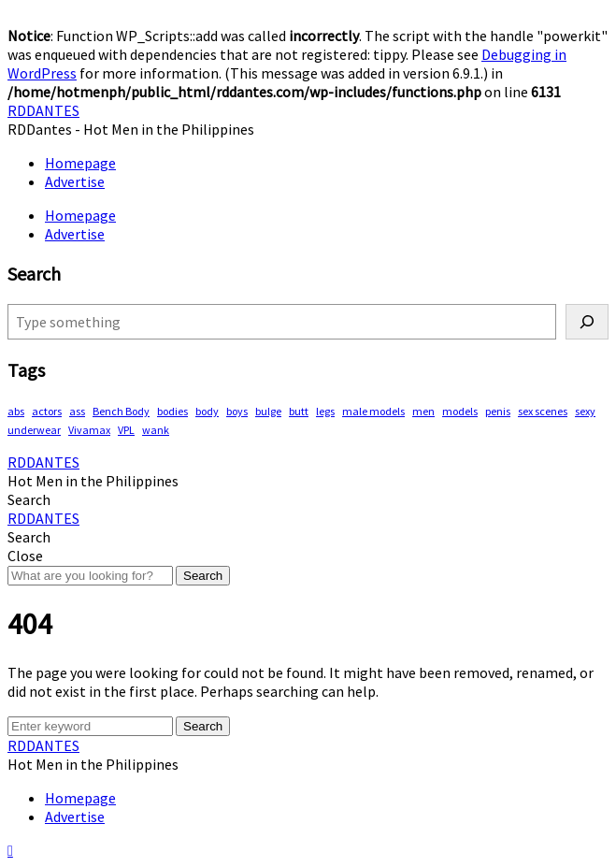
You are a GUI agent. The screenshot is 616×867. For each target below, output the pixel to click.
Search (203, 576)
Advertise (75, 181)
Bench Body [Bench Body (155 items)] (121, 411)
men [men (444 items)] (423, 411)
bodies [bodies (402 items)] (172, 411)
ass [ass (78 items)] (77, 411)
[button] (29, 499)
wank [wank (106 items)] (156, 430)
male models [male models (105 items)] (373, 411)
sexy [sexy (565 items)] (585, 411)
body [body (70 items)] (207, 411)
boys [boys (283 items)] (237, 411)
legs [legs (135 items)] (325, 411)
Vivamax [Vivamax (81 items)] (89, 430)
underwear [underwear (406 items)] (34, 430)
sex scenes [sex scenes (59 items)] (543, 411)
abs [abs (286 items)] (16, 411)
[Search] (587, 322)
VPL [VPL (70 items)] (126, 430)
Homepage (80, 163)
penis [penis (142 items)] (498, 411)
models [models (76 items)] (460, 411)
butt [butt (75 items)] (299, 411)
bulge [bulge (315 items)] (268, 411)
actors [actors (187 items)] (47, 411)
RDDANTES (43, 110)
